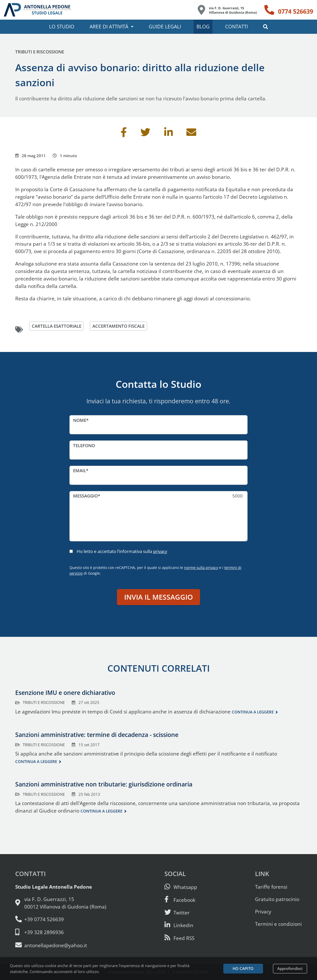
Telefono (84, 445)
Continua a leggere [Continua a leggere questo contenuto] (253, 712)
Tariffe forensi (271, 887)
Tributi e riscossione (40, 52)
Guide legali (165, 26)
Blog (203, 26)
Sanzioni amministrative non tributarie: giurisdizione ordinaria (104, 784)
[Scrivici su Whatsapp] (181, 887)
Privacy (263, 911)
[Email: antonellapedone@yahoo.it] (61, 945)
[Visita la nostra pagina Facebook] (180, 900)
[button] (266, 27)
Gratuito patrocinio (277, 899)
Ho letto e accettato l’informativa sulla (122, 551)
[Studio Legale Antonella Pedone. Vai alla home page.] (38, 10)
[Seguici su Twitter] (177, 913)
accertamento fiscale (118, 326)
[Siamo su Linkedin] (179, 925)
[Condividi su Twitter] (145, 134)
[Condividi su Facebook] (124, 134)
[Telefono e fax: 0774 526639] (61, 919)
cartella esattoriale (57, 326)
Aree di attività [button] (109, 26)
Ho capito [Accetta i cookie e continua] (243, 969)
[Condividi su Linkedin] (169, 134)
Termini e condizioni (278, 924)
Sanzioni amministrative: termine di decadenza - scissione (97, 735)
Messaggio (85, 496)
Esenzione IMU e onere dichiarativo (65, 693)
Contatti (236, 26)
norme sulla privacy (201, 568)
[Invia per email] (191, 134)
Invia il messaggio (158, 597)
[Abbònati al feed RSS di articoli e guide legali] (179, 938)
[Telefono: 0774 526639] (289, 10)
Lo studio (62, 26)
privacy (160, 551)
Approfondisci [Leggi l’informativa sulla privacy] (290, 969)
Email (80, 471)
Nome (80, 420)
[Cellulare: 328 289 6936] (61, 932)
